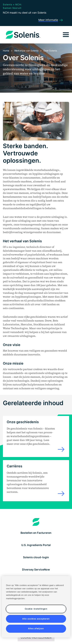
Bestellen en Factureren (36, 533)
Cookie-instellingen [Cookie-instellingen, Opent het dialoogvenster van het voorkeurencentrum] (36, 609)
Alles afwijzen (36, 628)
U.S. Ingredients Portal (36, 545)
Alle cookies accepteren (36, 619)
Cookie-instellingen (36, 637)
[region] (36, 607)
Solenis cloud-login (36, 557)
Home (6, 51)
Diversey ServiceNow (36, 569)
